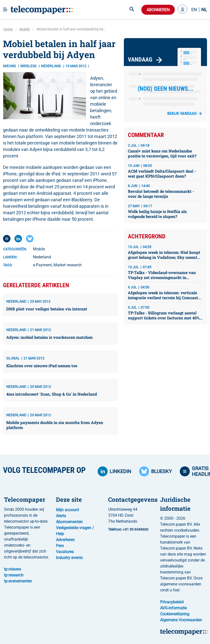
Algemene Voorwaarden (181, 620)
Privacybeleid (172, 602)
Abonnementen (69, 522)
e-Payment (42, 265)
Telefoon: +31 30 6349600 (128, 529)
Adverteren (65, 540)
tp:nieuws (12, 569)
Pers (60, 546)
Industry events (69, 558)
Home (8, 29)
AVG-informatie (173, 608)
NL (204, 10)
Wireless (29, 66)
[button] (183, 10)
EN (194, 10)
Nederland (42, 257)
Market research (68, 265)
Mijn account (67, 510)
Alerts (61, 516)
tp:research (14, 575)
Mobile (25, 29)
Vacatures (65, 552)
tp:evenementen (18, 581)
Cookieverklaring (175, 614)
